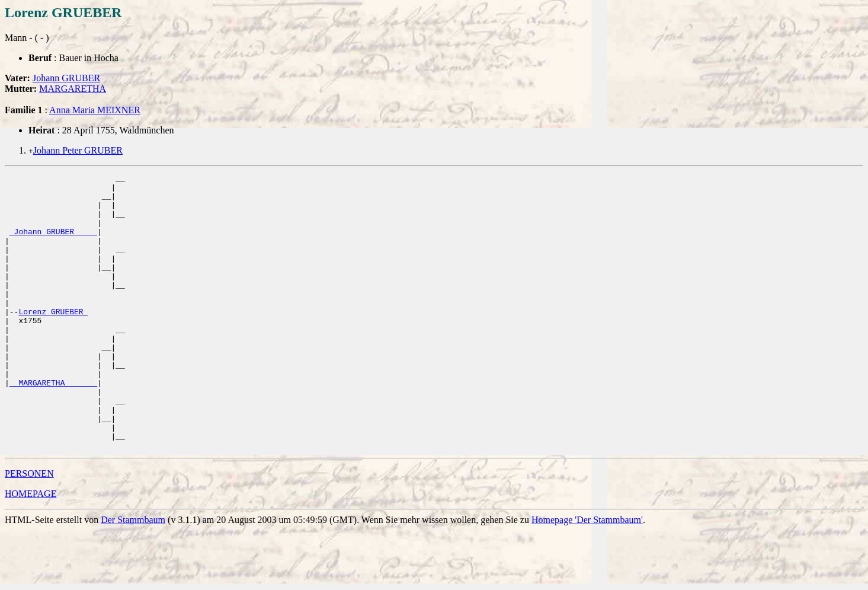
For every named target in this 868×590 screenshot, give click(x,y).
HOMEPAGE (31, 549)
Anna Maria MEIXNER (95, 110)
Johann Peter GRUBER (78, 150)
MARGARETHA (73, 89)
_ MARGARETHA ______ (53, 425)
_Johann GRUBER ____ (53, 244)
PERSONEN (29, 529)
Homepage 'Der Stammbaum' (587, 575)
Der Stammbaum (133, 575)
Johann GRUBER (66, 78)
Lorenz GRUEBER (53, 340)
